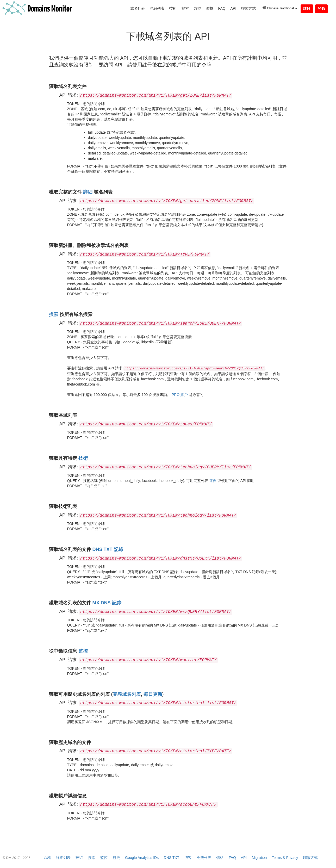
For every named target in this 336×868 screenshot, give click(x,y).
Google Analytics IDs (142, 858)
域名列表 (138, 8)
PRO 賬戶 (180, 395)
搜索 (185, 8)
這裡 (213, 481)
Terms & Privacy (285, 858)
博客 (188, 858)
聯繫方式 (248, 8)
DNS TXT (172, 858)
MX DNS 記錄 (107, 603)
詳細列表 (157, 8)
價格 (210, 8)
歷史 (116, 858)
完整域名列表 (127, 694)
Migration (259, 858)
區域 (47, 858)
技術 (173, 8)
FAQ (222, 8)
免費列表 (204, 858)
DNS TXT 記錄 (108, 549)
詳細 (88, 192)
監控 (197, 8)
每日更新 (153, 694)
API (233, 8)
